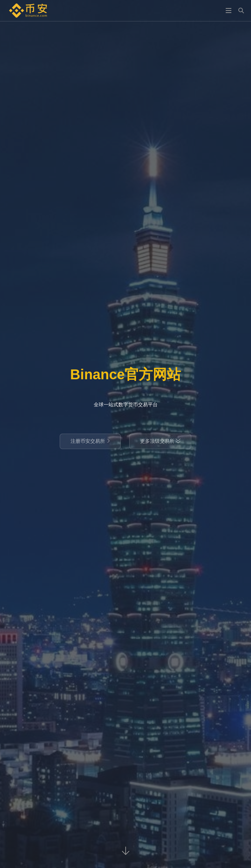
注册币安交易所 (90, 441)
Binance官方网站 (126, 374)
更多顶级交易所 (160, 441)
